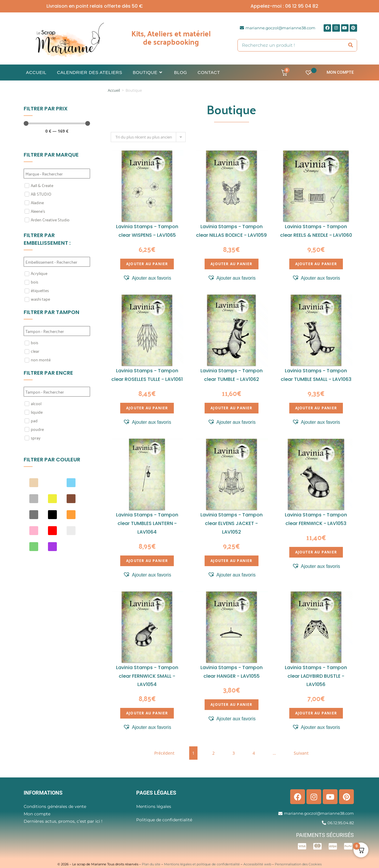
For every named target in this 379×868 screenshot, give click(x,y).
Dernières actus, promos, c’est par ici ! (63, 821)
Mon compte (340, 72)
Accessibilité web (257, 864)
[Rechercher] (351, 45)
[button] (147, 278)
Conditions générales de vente (55, 806)
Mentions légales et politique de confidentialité (202, 864)
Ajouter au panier (147, 264)
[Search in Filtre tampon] (57, 331)
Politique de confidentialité (164, 820)
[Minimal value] (57, 123)
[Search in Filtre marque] (57, 174)
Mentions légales (154, 806)
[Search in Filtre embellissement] (57, 262)
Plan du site (151, 864)
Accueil (114, 90)
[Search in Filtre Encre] (57, 392)
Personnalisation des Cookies (298, 864)
